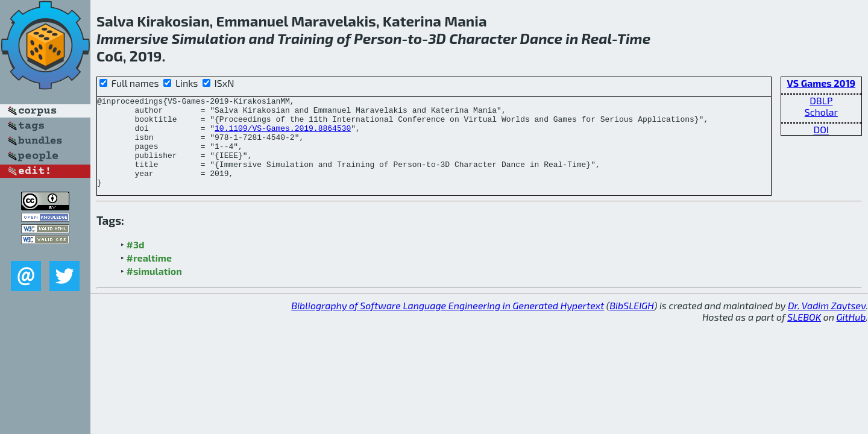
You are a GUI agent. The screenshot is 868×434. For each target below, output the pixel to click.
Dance (542, 38)
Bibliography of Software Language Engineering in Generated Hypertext (448, 323)
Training (305, 38)
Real (596, 38)
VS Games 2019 (821, 83)
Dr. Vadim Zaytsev (827, 323)
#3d (136, 263)
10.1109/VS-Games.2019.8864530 (283, 135)
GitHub (851, 335)
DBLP (821, 100)
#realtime (149, 276)
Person (378, 38)
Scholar (821, 112)
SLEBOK (804, 335)
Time (634, 38)
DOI (822, 129)
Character (483, 38)
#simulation (154, 289)
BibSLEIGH (631, 323)
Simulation (209, 38)
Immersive (132, 38)
